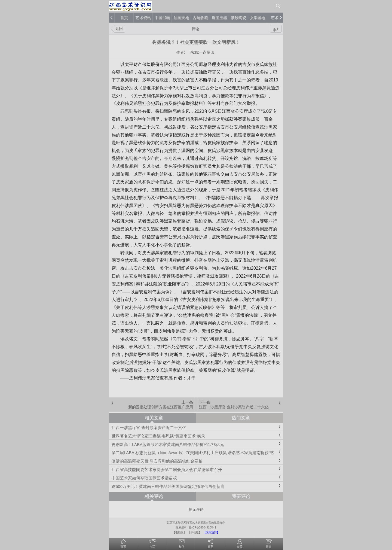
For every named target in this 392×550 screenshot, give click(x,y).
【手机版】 (195, 532)
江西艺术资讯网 (177, 523)
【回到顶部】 (211, 532)
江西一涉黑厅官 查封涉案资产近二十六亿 (234, 407)
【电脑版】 (179, 532)
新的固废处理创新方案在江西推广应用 (161, 407)
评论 (195, 29)
